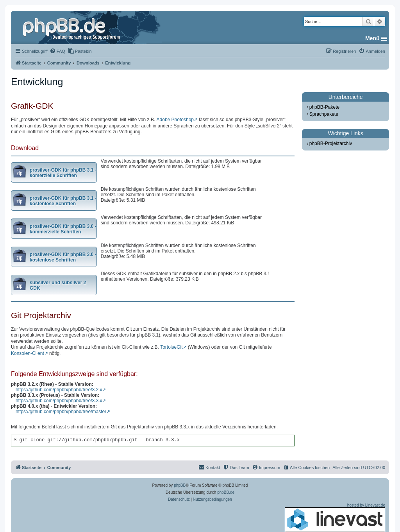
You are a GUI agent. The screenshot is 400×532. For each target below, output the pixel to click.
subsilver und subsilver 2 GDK (58, 285)
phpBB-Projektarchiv (331, 143)
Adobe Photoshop (175, 120)
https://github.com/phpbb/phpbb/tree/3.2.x (59, 390)
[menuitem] (57, 51)
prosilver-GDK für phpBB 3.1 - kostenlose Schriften (63, 201)
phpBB (180, 485)
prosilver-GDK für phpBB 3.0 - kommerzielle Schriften (63, 229)
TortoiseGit (171, 347)
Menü (372, 38)
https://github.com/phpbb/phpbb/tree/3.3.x (59, 401)
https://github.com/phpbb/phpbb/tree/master (61, 412)
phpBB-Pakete (324, 107)
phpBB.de (226, 492)
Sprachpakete (324, 114)
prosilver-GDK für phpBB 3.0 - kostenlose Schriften (63, 257)
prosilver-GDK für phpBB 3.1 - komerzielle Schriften (63, 173)
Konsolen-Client (28, 353)
